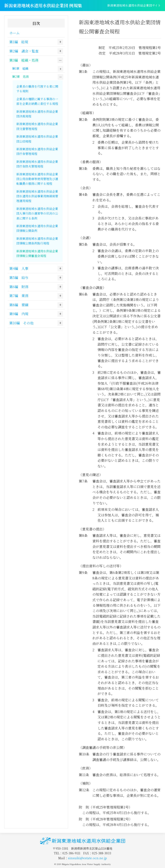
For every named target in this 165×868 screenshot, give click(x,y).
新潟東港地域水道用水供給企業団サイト (134, 5)
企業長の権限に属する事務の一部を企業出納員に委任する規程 (37, 101)
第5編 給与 (19, 278)
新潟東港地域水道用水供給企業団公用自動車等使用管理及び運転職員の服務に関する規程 (37, 179)
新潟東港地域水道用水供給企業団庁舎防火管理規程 (37, 164)
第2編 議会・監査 (24, 51)
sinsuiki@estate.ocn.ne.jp (87, 858)
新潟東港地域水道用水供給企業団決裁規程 (37, 114)
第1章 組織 (20, 68)
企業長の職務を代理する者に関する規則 (37, 89)
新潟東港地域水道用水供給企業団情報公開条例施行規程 (37, 241)
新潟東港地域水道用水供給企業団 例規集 (43, 5)
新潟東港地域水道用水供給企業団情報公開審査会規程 (37, 253)
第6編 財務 (19, 287)
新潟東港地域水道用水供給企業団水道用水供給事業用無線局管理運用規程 (37, 196)
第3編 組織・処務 (24, 60)
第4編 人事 (19, 268)
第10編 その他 (21, 323)
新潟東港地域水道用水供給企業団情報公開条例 (37, 228)
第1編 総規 (19, 42)
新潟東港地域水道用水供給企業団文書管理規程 (37, 126)
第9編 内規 (19, 314)
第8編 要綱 (19, 305)
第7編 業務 (19, 296)
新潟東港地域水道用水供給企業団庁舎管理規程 (37, 151)
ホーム (14, 33)
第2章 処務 (20, 77)
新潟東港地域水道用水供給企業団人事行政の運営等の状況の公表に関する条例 (37, 213)
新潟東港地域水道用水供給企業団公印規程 (37, 139)
